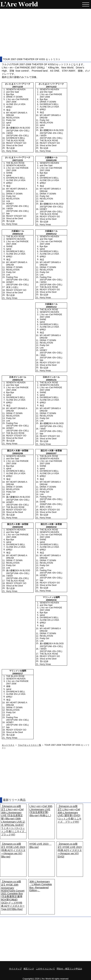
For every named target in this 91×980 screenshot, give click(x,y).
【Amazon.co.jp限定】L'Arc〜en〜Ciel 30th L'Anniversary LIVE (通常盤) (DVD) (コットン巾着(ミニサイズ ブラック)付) (70, 814)
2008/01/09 (51, 160)
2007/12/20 (18, 87)
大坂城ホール (51, 158)
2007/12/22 (51, 87)
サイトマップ (15, 969)
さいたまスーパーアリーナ (18, 84)
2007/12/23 (18, 160)
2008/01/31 (51, 380)
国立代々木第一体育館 (18, 451)
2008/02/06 (18, 453)
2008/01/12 (51, 234)
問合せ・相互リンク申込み (69, 969)
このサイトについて (45, 969)
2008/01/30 (18, 380)
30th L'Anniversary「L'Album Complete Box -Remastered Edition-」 (41, 886)
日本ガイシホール (18, 377)
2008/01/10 (18, 234)
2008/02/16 (51, 600)
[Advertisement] (46, 33)
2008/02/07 (51, 453)
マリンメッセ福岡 (51, 597)
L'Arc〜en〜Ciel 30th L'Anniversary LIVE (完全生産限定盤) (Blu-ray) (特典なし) (41, 811)
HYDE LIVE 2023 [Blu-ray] (40, 845)
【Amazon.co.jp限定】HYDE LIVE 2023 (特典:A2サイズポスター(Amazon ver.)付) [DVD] (70, 850)
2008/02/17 (18, 674)
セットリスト (8, 745)
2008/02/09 (18, 527)
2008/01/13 (51, 307)
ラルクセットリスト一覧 (30, 745)
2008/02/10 (51, 527)
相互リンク (29, 969)
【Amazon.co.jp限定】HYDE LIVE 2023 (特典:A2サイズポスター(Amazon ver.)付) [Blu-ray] (13, 850)
